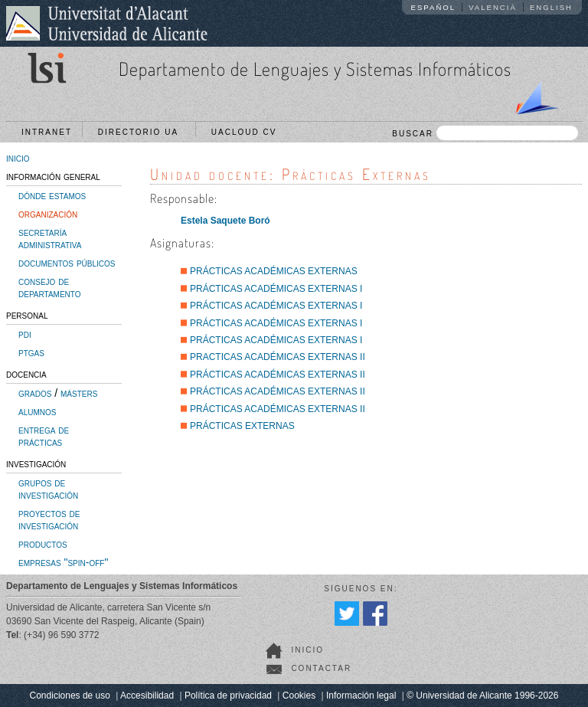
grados (35, 393)
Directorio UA (142, 132)
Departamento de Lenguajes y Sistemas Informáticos (315, 69)
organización (48, 214)
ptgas (31, 352)
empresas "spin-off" (63, 562)
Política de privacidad (228, 696)
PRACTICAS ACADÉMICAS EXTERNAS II (278, 357)
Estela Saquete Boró (225, 221)
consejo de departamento (50, 287)
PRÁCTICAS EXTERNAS (242, 426)
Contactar (321, 668)
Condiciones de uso (70, 696)
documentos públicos (67, 263)
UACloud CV (248, 132)
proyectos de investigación (49, 519)
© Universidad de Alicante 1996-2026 (482, 696)
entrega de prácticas (44, 436)
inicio (18, 158)
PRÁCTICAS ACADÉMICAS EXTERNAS (274, 271)
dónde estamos (52, 195)
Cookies (299, 696)
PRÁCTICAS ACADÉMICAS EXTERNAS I (276, 289)
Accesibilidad (147, 696)
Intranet (47, 132)
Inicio (307, 650)
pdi (25, 334)
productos (43, 544)
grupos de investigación (48, 489)
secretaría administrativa (50, 238)
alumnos (37, 411)
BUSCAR (485, 133)
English (551, 7)
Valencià (493, 7)
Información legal (361, 696)
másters (79, 393)
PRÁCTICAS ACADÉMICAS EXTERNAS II (278, 375)
